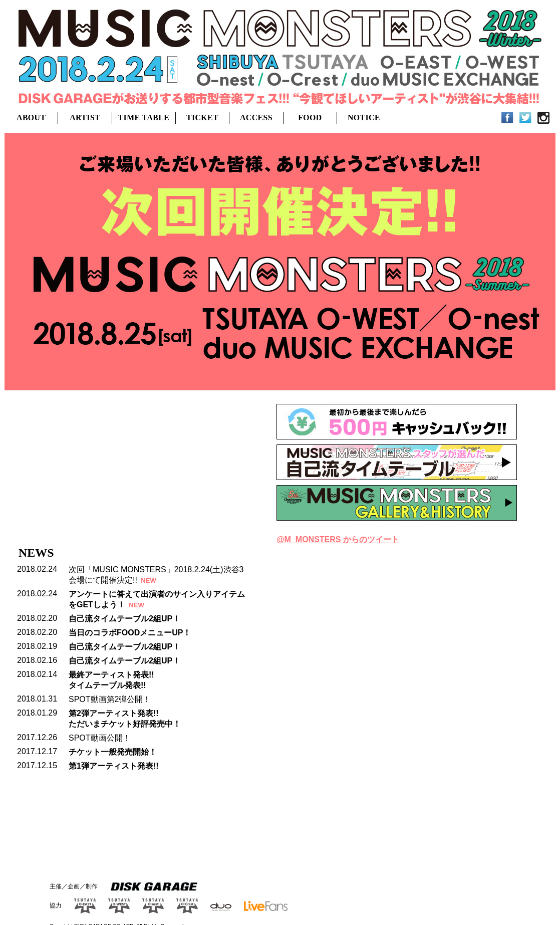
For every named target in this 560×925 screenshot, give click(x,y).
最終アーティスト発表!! (111, 675)
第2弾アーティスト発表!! (114, 713)
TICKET (202, 118)
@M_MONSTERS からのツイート (338, 539)
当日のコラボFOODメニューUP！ (130, 633)
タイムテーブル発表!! (107, 685)
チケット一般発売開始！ (113, 752)
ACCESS (256, 118)
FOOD (310, 118)
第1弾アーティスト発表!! (114, 766)
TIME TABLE (144, 118)
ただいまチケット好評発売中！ (125, 724)
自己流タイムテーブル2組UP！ (124, 619)
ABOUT (31, 118)
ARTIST (85, 118)
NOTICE (364, 118)
